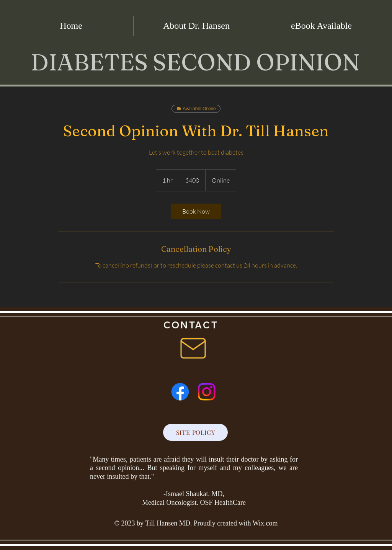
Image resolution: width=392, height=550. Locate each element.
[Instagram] (207, 392)
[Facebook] (180, 392)
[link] (196, 211)
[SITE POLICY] (195, 432)
